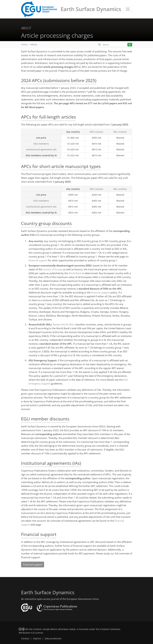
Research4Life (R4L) (64, 324)
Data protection (53, 639)
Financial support (33, 565)
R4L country (120, 132)
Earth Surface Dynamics (91, 9)
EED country (97, 132)
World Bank (75, 273)
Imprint (37, 639)
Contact (25, 639)
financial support (38, 260)
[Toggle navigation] (128, 9)
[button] (99, 44)
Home (24, 44)
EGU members (41, 144)
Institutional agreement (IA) (41, 149)
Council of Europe (53, 269)
